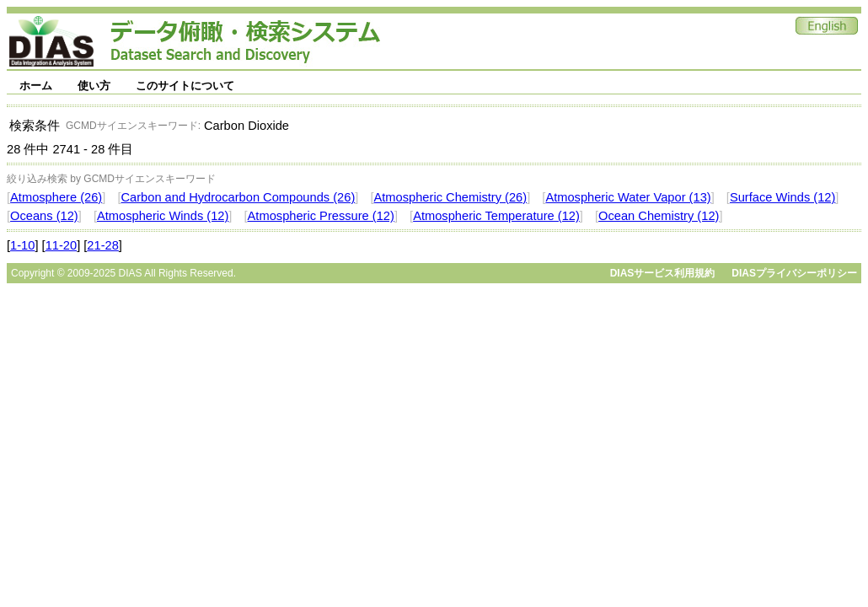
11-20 (62, 245)
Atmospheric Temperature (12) (496, 216)
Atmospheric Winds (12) (163, 216)
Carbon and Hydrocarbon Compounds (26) (238, 197)
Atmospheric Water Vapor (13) (628, 197)
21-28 (103, 245)
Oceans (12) (44, 216)
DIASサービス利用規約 (663, 273)
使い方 (94, 86)
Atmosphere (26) (56, 197)
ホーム (36, 86)
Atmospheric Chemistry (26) (451, 197)
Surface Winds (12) (782, 197)
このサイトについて (185, 86)
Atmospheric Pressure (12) (321, 216)
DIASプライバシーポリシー (794, 273)
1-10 (22, 245)
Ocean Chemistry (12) (659, 216)
